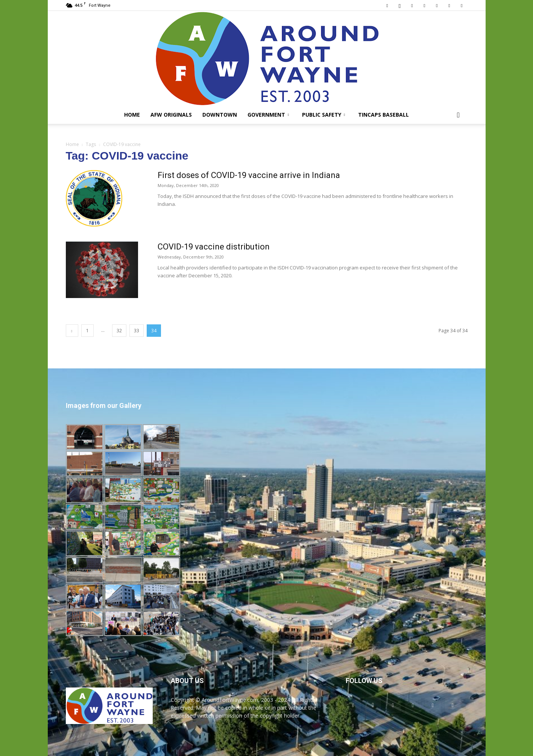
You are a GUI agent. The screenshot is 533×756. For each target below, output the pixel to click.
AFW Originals (171, 115)
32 (119, 331)
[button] (459, 115)
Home (132, 115)
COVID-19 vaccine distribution (214, 247)
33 (137, 331)
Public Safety (323, 115)
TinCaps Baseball (383, 115)
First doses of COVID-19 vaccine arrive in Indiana (249, 175)
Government (268, 115)
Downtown (220, 115)
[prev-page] (72, 331)
